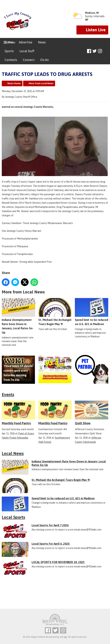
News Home (14, 83)
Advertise (26, 42)
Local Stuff (27, 51)
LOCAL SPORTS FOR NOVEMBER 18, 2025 (58, 562)
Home (9, 42)
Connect (29, 60)
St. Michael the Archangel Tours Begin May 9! (55, 312)
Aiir (65, 637)
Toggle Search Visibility (106, 51)
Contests (11, 60)
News (42, 42)
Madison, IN (92, 13)
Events (8, 395)
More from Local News (41, 83)
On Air (45, 60)
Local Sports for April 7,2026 (50, 525)
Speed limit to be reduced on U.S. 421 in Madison (92, 312)
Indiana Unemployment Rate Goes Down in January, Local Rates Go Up (18, 316)
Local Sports (13, 517)
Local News (13, 453)
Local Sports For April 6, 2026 (51, 544)
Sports (9, 51)
